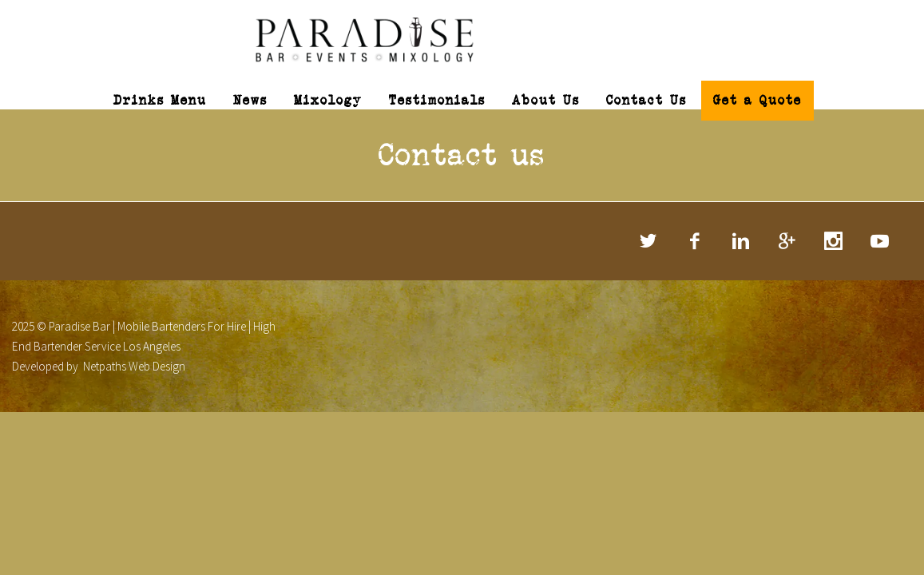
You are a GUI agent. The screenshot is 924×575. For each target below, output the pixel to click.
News (250, 100)
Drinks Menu (160, 100)
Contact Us (646, 100)
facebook (695, 241)
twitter (648, 241)
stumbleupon (834, 241)
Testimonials (437, 100)
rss (880, 241)
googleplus (787, 241)
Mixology (328, 100)
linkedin (741, 241)
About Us (546, 100)
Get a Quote (757, 100)
